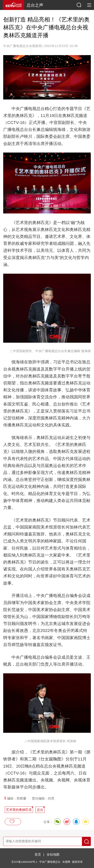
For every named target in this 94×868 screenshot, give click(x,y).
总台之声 (35, 5)
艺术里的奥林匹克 (19, 810)
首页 (38, 854)
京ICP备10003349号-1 (24, 862)
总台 (40, 810)
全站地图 (53, 854)
